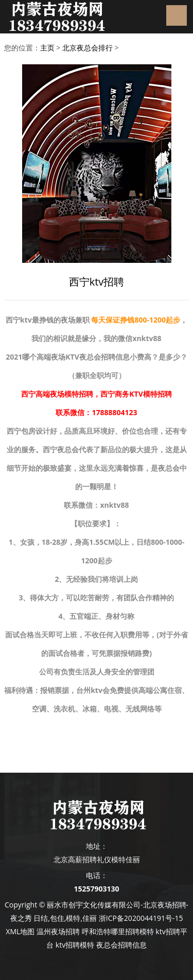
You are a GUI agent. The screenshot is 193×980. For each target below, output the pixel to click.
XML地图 (20, 931)
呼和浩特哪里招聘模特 (118, 931)
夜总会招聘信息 (121, 945)
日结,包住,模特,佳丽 (65, 918)
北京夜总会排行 (87, 48)
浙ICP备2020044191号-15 (141, 918)
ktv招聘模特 (75, 945)
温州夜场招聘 (58, 931)
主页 (47, 48)
